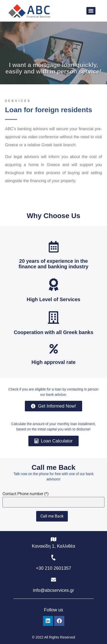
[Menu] (91, 11)
